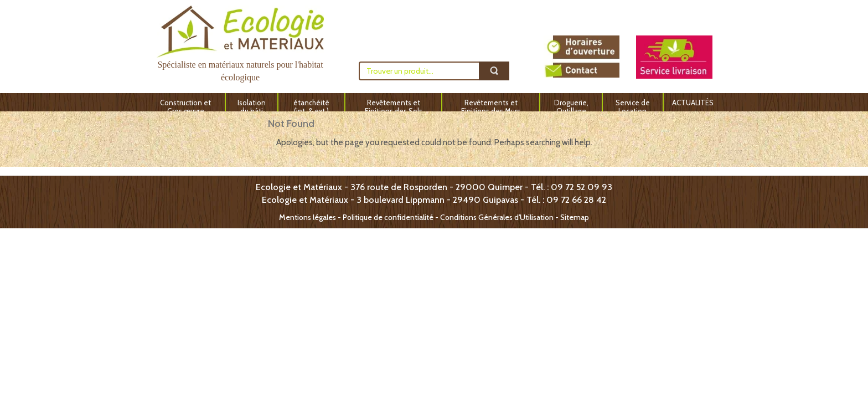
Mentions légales (308, 217)
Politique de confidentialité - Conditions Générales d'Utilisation (448, 217)
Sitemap (575, 217)
